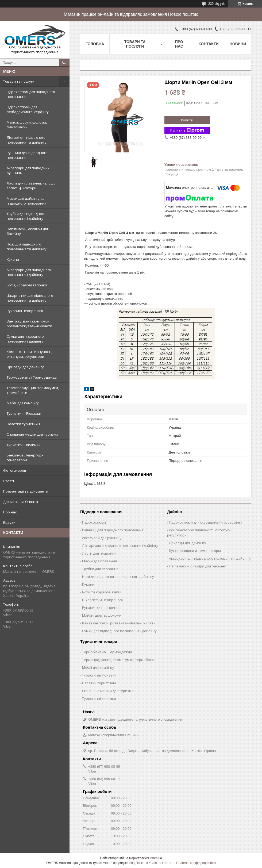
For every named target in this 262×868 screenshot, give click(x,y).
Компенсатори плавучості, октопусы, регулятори (29, 354)
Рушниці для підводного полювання (27, 155)
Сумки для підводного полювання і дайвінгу (25, 339)
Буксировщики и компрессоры (195, 551)
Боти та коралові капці (102, 592)
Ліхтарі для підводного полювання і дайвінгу (120, 546)
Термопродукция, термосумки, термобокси (33, 390)
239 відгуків (217, 4)
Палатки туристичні (24, 424)
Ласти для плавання (99, 553)
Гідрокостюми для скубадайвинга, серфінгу (28, 109)
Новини (238, 44)
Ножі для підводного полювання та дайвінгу (27, 247)
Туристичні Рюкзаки (24, 413)
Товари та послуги (19, 81)
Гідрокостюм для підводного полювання (31, 94)
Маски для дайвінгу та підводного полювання (26, 201)
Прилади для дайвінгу (25, 367)
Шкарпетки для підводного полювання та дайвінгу (30, 298)
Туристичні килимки (24, 445)
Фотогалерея (15, 470)
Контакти (209, 44)
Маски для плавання (99, 561)
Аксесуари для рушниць (102, 538)
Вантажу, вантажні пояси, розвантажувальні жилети (29, 324)
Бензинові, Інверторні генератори (26, 458)
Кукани (13, 259)
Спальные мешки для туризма (32, 434)
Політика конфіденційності (196, 863)
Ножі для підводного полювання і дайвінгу (118, 577)
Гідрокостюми (94, 522)
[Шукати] (64, 63)
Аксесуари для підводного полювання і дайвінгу (29, 272)
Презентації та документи (26, 491)
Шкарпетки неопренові (102, 600)
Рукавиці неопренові (25, 311)
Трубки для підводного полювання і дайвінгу (26, 216)
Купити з (187, 130)
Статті (9, 481)
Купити (187, 120)
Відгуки (9, 523)
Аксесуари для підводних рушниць (28, 170)
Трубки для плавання (100, 569)
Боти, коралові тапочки (27, 285)
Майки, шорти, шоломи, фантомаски (27, 125)
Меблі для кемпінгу (23, 403)
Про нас (10, 512)
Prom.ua (156, 858)
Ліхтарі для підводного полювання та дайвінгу (27, 140)
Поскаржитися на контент (155, 863)
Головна (95, 44)
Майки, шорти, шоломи (102, 615)
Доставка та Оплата (21, 502)
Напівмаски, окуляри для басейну (28, 231)
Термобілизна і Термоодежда (32, 377)
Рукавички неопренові (102, 608)
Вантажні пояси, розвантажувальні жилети (119, 623)
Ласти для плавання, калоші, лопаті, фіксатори (31, 186)
